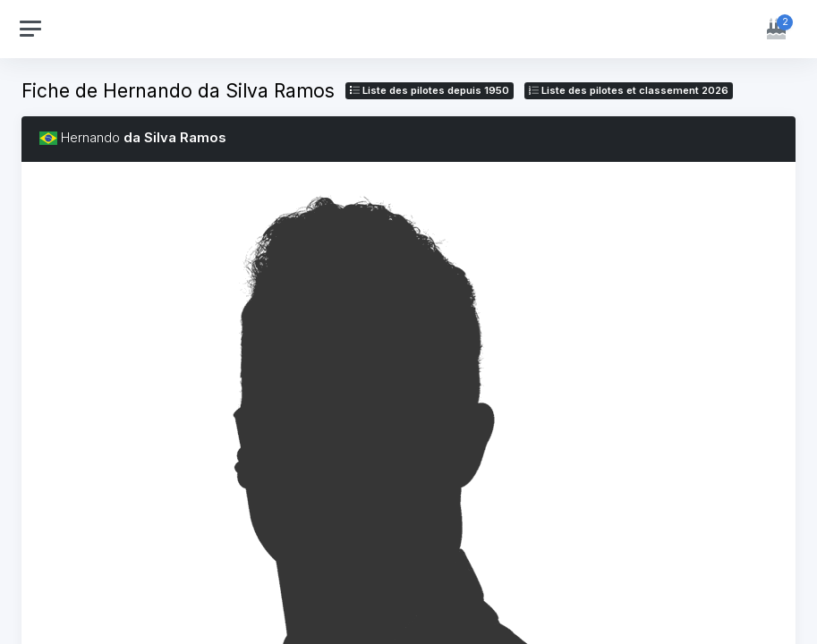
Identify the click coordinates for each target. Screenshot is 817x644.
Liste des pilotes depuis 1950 (430, 90)
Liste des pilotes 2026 (629, 90)
